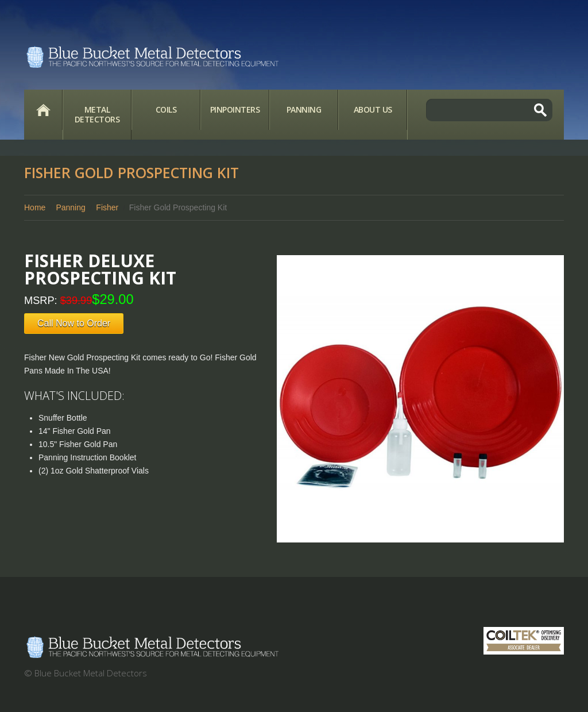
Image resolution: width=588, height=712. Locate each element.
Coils (166, 109)
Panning (304, 109)
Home (43, 110)
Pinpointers (235, 109)
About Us (373, 109)
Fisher (107, 207)
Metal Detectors (97, 114)
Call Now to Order (74, 323)
